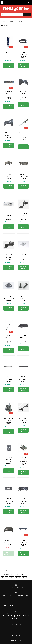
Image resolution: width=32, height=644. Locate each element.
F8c (7, 578)
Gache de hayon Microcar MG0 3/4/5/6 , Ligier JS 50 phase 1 (9, 283)
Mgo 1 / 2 (24, 574)
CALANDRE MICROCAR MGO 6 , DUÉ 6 (9, 485)
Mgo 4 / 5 (18, 578)
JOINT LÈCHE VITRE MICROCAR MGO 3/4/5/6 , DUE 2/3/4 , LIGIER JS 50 (9, 364)
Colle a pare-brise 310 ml (9, 52)
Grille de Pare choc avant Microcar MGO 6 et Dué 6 (23, 404)
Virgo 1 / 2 (5, 571)
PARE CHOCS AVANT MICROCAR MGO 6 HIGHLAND (23, 527)
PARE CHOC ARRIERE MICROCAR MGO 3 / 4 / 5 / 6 (9, 80)
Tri (9, 29)
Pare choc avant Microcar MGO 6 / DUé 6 (23, 54)
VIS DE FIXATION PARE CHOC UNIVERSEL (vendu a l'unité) (23, 283)
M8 (3, 578)
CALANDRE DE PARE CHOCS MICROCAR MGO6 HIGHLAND (23, 486)
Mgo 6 (25, 578)
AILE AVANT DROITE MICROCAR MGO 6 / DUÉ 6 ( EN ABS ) (23, 80)
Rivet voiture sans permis (23, 118)
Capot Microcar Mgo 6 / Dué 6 (9, 525)
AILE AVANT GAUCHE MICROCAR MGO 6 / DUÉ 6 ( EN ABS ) (9, 120)
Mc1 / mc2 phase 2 (8, 574)
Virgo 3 (12, 571)
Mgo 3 (11, 578)
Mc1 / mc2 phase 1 (22, 571)
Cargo (17, 574)
